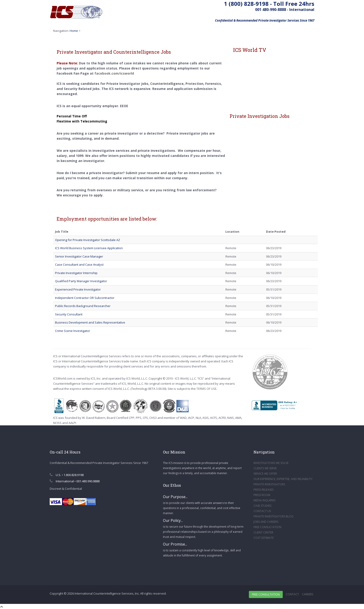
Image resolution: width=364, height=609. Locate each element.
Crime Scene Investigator (73, 331)
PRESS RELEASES (263, 490)
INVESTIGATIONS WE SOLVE (271, 463)
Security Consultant (69, 314)
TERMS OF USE (206, 389)
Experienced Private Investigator (78, 289)
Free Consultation (266, 594)
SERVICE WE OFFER (265, 474)
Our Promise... (175, 544)
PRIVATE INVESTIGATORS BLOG (273, 516)
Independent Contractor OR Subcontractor (85, 298)
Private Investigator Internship (76, 273)
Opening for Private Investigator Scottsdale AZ (88, 240)
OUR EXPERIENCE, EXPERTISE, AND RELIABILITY (283, 479)
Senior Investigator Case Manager (79, 256)
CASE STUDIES (262, 506)
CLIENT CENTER (263, 532)
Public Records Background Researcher (83, 306)
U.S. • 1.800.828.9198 (67, 475)
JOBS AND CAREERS (266, 522)
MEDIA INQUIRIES (265, 500)
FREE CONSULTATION (267, 527)
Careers (308, 594)
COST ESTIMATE (264, 538)
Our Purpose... (175, 497)
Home (74, 31)
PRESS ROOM (262, 495)
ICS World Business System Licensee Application (89, 248)
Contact (292, 594)
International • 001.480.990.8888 (75, 481)
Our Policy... (173, 520)
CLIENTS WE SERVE (265, 468)
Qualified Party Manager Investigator (81, 281)
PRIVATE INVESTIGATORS (269, 484)
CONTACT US (262, 511)
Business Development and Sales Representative (90, 322)
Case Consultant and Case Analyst (79, 265)
